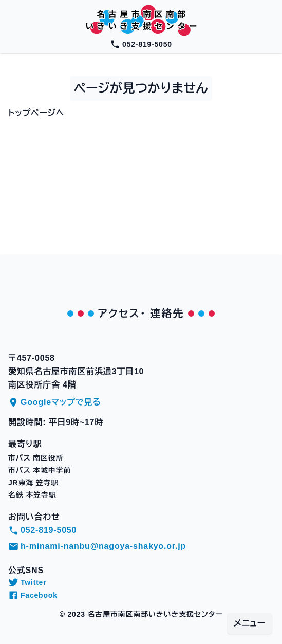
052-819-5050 (141, 44)
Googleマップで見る (55, 402)
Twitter (27, 582)
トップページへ (36, 113)
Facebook (33, 595)
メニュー (250, 623)
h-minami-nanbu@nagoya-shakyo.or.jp (97, 546)
